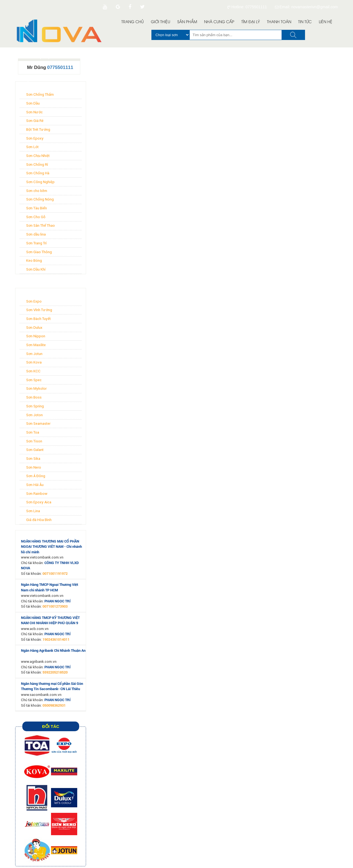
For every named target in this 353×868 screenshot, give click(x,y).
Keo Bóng (34, 261)
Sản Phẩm (187, 22)
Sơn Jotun (34, 354)
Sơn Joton (34, 415)
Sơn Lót (32, 147)
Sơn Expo (34, 301)
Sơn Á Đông (36, 476)
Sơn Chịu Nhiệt (38, 156)
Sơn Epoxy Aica (39, 502)
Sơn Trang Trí (36, 243)
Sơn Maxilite (36, 345)
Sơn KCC (33, 371)
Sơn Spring (35, 406)
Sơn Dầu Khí (36, 269)
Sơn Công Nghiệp (40, 182)
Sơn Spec (34, 380)
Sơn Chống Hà (38, 173)
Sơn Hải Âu (35, 485)
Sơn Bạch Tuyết (38, 319)
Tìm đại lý (251, 22)
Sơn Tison (34, 441)
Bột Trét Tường (38, 129)
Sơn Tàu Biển (37, 208)
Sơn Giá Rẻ (35, 121)
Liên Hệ (326, 22)
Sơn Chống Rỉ (37, 165)
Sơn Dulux (34, 328)
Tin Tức (305, 22)
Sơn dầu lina (36, 234)
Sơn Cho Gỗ (36, 217)
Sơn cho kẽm (37, 191)
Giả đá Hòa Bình (39, 520)
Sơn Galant (35, 450)
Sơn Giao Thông (39, 252)
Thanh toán (279, 22)
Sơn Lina (33, 511)
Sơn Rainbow (37, 494)
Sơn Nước (34, 112)
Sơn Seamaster (38, 424)
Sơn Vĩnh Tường (39, 310)
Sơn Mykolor (36, 388)
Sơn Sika (33, 459)
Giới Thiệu (161, 22)
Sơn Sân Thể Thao (41, 225)
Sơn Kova (34, 362)
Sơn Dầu (33, 103)
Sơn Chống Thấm (40, 94)
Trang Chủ (133, 22)
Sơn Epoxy (35, 138)
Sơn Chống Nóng (40, 199)
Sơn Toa (33, 432)
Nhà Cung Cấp (219, 22)
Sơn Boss (34, 397)
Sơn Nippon (36, 336)
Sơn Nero (34, 467)
